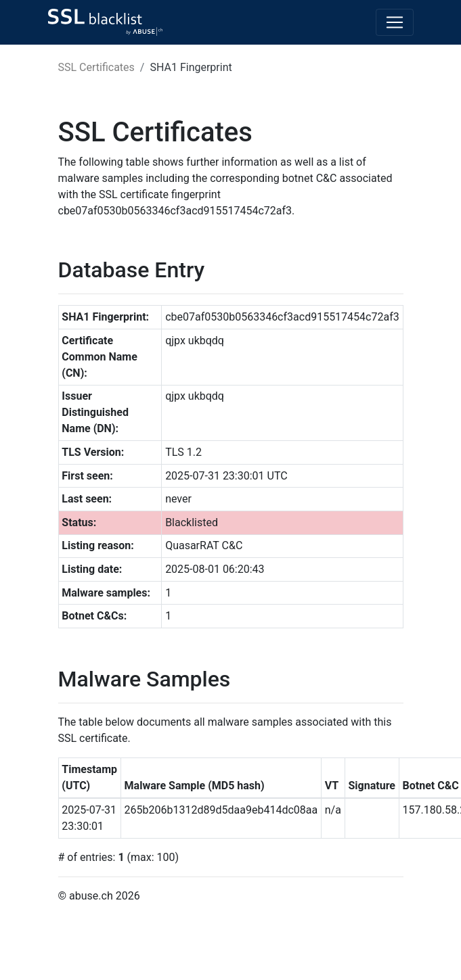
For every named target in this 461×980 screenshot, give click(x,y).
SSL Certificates (96, 67)
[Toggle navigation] (395, 22)
